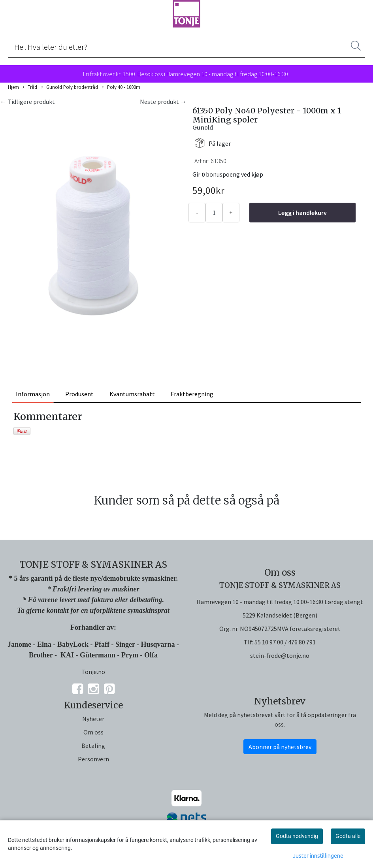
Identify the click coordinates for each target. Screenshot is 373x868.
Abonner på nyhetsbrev (280, 747)
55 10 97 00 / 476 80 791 (285, 642)
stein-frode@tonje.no (280, 655)
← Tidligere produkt (27, 102)
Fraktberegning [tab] (192, 394)
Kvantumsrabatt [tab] (132, 394)
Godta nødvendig (297, 836)
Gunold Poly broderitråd (70, 87)
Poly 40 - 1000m (121, 87)
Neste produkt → (163, 102)
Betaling (93, 746)
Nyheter (93, 719)
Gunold (203, 128)
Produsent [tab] (79, 394)
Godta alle (348, 836)
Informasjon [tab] (33, 394)
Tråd (30, 87)
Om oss (93, 732)
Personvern (93, 759)
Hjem (13, 87)
